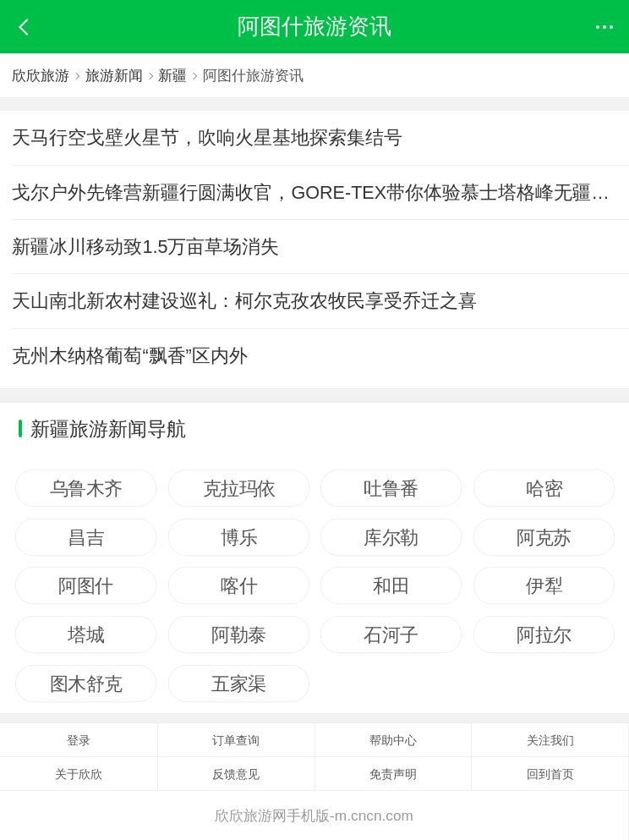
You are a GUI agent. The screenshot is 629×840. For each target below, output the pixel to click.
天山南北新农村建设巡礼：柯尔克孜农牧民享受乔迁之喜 (244, 301)
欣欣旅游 (41, 75)
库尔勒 (392, 537)
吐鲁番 (392, 488)
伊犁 (544, 585)
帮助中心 (393, 740)
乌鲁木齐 (86, 488)
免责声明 (393, 774)
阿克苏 (544, 537)
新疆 (176, 75)
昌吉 (86, 537)
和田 (391, 585)
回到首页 (550, 774)
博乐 (239, 537)
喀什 (239, 585)
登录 (79, 740)
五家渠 (239, 684)
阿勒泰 (239, 634)
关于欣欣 (79, 774)
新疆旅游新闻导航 (108, 429)
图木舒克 (86, 684)
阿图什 (86, 585)
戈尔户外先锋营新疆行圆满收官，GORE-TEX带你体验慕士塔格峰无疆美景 (320, 192)
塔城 (86, 634)
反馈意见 (236, 774)
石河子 (392, 634)
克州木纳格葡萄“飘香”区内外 (129, 356)
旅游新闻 (116, 75)
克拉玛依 (238, 488)
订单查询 (236, 740)
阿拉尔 (544, 634)
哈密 (544, 488)
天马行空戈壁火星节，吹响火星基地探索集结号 (207, 137)
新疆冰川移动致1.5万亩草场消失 (145, 247)
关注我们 (550, 740)
